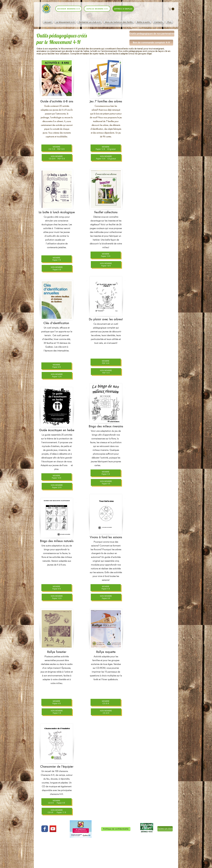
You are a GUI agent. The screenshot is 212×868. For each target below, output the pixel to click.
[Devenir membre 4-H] (69, 9)
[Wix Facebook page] (45, 829)
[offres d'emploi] (123, 9)
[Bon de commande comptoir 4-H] (151, 43)
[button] (172, 9)
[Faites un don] (165, 829)
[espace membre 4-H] (97, 9)
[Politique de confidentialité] (116, 829)
